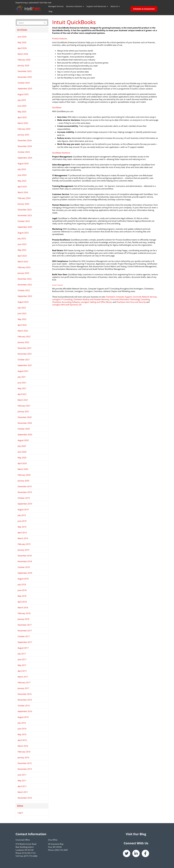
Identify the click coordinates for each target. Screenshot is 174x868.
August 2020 (23, 440)
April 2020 (22, 463)
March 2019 (23, 538)
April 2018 (22, 602)
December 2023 (25, 210)
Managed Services (56, 6)
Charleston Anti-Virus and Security (131, 302)
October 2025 (24, 83)
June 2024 (22, 175)
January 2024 (23, 204)
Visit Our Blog (136, 834)
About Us (115, 6)
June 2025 (22, 106)
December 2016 (25, 694)
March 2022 (23, 331)
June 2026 (22, 37)
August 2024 (23, 163)
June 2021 (22, 383)
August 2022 (23, 302)
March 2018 (23, 607)
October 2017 (24, 636)
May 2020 (22, 458)
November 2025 (25, 77)
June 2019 (22, 521)
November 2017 (25, 631)
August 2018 (23, 579)
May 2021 (22, 388)
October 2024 (24, 152)
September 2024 (25, 158)
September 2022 (25, 296)
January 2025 (23, 135)
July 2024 (22, 169)
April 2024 (22, 187)
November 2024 (25, 146)
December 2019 (25, 486)
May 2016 (22, 734)
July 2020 (22, 446)
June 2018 (22, 590)
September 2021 (25, 365)
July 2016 (22, 723)
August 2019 (23, 509)
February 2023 (24, 267)
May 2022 (22, 319)
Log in (20, 813)
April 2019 (22, 533)
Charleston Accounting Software (66, 302)
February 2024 (24, 198)
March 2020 (23, 469)
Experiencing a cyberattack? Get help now (33, 3)
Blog (50, 11)
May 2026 (22, 42)
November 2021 (25, 354)
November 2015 (25, 769)
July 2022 (22, 308)
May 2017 (22, 665)
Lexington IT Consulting (62, 299)
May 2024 (22, 181)
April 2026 (22, 48)
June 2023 (22, 244)
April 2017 (22, 671)
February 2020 (24, 475)
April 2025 (22, 117)
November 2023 (25, 215)
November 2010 (25, 798)
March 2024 (23, 192)
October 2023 (24, 221)
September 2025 (25, 89)
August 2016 (23, 717)
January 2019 (23, 550)
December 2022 (25, 279)
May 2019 (22, 527)
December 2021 (25, 348)
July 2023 (22, 238)
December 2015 (25, 763)
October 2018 (24, 567)
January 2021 (23, 411)
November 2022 (25, 285)
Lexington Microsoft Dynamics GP (67, 305)
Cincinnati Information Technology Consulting (130, 299)
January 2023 (23, 273)
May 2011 (22, 780)
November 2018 (25, 561)
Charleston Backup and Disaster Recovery (91, 299)
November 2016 (25, 700)
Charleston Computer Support (119, 297)
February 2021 (24, 406)
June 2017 (22, 659)
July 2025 (22, 100)
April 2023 (22, 256)
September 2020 (25, 435)
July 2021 (22, 377)
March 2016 (23, 746)
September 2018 (25, 573)
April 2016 (22, 740)
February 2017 (24, 682)
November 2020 (25, 423)
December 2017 (25, 625)
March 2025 (23, 123)
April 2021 (22, 394)
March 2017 (23, 677)
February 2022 (24, 336)
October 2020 (24, 429)
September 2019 (25, 504)
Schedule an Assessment (144, 9)
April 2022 (22, 325)
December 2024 (25, 140)
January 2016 (23, 757)
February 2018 (24, 613)
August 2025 (23, 94)
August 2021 (23, 371)
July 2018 (22, 584)
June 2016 (22, 729)
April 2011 (22, 786)
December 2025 (25, 71)
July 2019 (22, 515)
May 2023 (22, 250)
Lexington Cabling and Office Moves (96, 302)
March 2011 (23, 792)
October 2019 (24, 498)
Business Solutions (75, 6)
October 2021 (24, 360)
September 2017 (25, 642)
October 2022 (24, 290)
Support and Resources (97, 6)
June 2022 (22, 313)
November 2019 (25, 492)
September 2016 (25, 711)
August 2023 (23, 233)
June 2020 (22, 452)
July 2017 (22, 654)
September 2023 (25, 227)
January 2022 (23, 342)
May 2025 (22, 112)
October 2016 (24, 706)
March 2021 (23, 400)
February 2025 (24, 129)
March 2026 (23, 54)
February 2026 (24, 60)
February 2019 (24, 544)
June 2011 (22, 775)
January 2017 (23, 688)
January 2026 (23, 65)
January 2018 (23, 619)
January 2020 (23, 481)
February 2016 (24, 752)
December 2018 (25, 556)
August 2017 (23, 648)
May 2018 (22, 596)
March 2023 (23, 262)
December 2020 (25, 417)
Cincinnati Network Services (145, 297)
